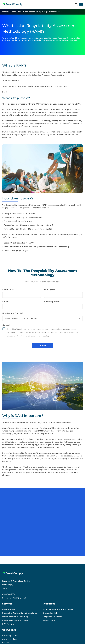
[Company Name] (63, 307)
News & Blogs (49, 620)
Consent (6, 325)
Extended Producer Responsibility (58, 609)
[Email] (22, 307)
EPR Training (8, 624)
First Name (8, 290)
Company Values (10, 636)
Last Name (50, 290)
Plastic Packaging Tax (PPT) (15, 620)
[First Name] (22, 295)
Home (5, 12)
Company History (10, 639)
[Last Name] (63, 295)
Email (5, 302)
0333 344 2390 (9, 594)
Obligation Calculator (52, 617)
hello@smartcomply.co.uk (14, 598)
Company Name (52, 302)
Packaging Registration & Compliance (20, 613)
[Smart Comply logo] (13, 5)
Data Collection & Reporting (15, 617)
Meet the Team (9, 609)
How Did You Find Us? (13, 313)
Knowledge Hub (50, 613)
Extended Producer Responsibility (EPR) (28, 12)
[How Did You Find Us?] (42, 318)
